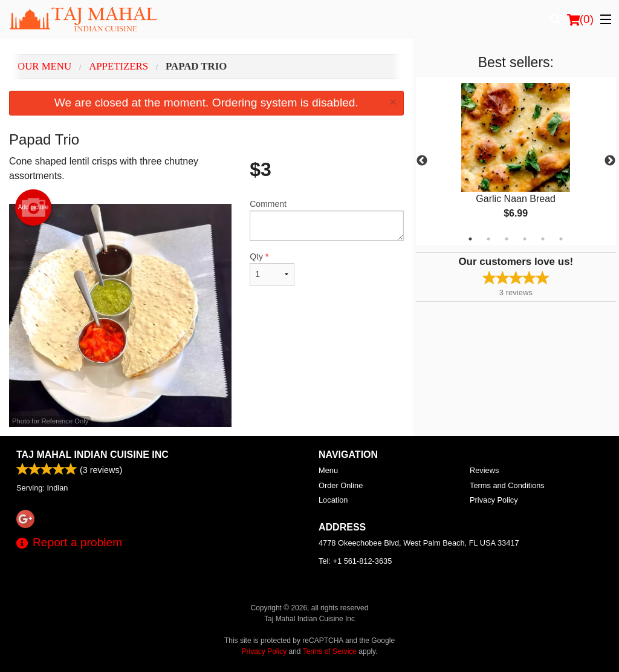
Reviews (484, 470)
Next (610, 161)
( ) (580, 19)
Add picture (34, 207)
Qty (272, 269)
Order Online (341, 485)
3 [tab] (507, 239)
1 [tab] (470, 239)
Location (333, 500)
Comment (326, 220)
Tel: (355, 561)
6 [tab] (561, 239)
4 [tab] (525, 239)
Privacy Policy (494, 500)
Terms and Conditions (507, 485)
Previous (422, 161)
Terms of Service (330, 651)
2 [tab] (488, 239)
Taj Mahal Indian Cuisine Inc (92, 455)
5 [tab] (543, 239)
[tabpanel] (516, 161)
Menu (328, 470)
